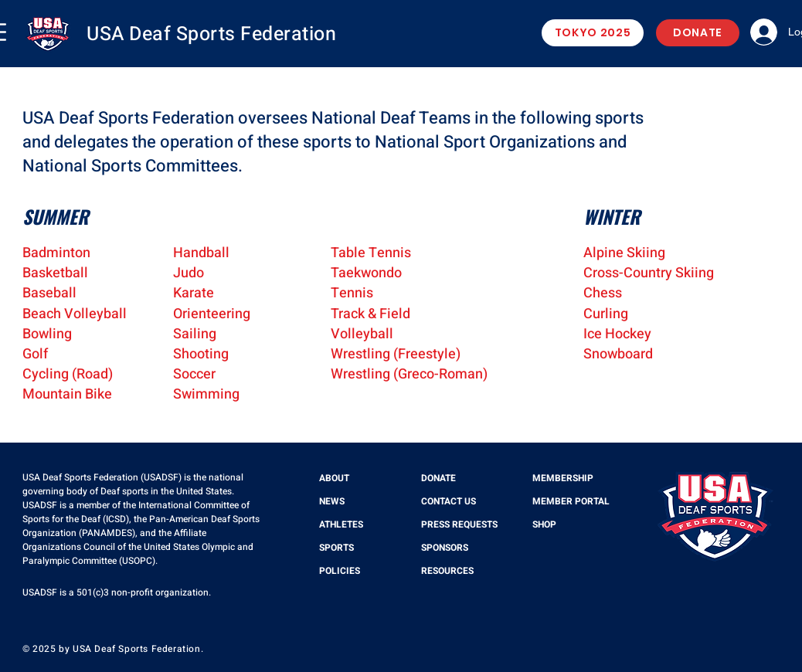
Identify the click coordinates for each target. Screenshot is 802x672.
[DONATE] (698, 33)
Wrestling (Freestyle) (396, 354)
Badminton (56, 253)
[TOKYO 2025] (593, 33)
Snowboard (618, 354)
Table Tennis (371, 253)
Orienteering (212, 314)
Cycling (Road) (68, 374)
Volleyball (362, 334)
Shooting (201, 354)
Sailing (195, 334)
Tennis (352, 293)
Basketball (55, 273)
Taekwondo (366, 273)
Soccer (194, 374)
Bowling (47, 334)
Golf (35, 354)
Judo (189, 273)
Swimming (206, 394)
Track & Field (370, 314)
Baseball (49, 293)
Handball (201, 253)
